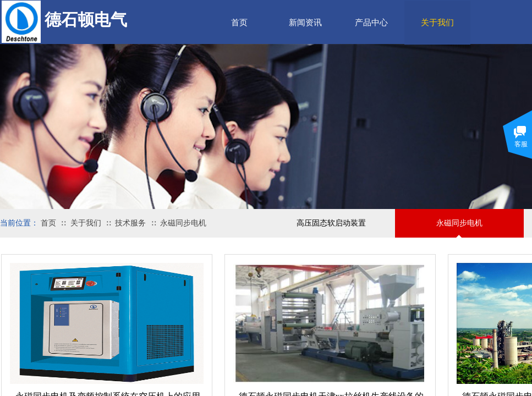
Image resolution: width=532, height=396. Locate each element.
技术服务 (130, 223)
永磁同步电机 (183, 223)
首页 (239, 23)
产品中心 (371, 23)
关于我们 (86, 223)
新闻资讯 (305, 23)
